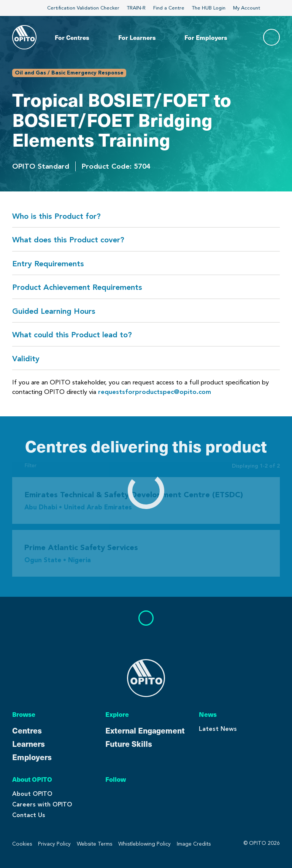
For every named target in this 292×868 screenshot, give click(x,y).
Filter (24, 466)
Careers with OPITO (42, 804)
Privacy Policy (54, 844)
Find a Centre (169, 8)
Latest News (218, 729)
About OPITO (32, 794)
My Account (250, 8)
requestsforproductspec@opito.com (155, 392)
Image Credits (194, 844)
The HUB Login (209, 8)
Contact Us (29, 815)
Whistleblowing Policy (144, 844)
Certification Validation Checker (83, 8)
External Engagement (145, 730)
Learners (29, 744)
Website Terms (94, 844)
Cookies (22, 844)
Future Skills (129, 744)
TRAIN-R (136, 8)
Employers (32, 757)
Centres (27, 730)
